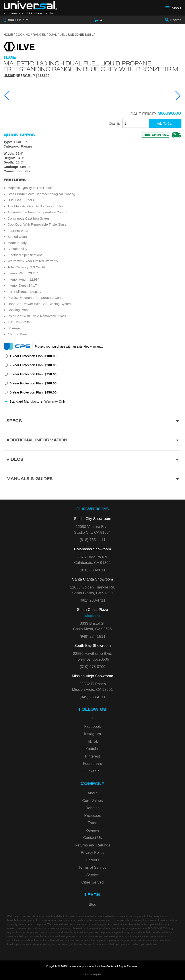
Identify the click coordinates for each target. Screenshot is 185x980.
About (92, 793)
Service (92, 875)
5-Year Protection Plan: (33, 392)
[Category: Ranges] (92, 146)
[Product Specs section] (92, 421)
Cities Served (92, 882)
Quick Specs (19, 135)
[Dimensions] (92, 158)
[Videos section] (92, 460)
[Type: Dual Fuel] (92, 142)
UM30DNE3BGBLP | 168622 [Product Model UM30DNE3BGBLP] (27, 76)
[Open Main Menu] (173, 8)
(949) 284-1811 (92, 637)
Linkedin (92, 771)
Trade (93, 823)
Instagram (93, 734)
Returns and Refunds (92, 845)
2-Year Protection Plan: (33, 365)
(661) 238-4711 (92, 600)
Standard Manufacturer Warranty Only (38, 401)
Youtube (93, 749)
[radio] (31, 357)
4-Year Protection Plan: (33, 383)
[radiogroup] (92, 380)
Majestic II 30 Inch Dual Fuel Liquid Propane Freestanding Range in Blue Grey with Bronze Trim (91, 66)
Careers (92, 860)
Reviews (92, 830)
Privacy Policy (93, 853)
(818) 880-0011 (92, 570)
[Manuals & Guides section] (92, 479)
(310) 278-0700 (92, 667)
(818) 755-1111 (92, 540)
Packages (92, 816)
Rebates (92, 808)
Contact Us (92, 838)
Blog (92, 904)
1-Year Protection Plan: (33, 356)
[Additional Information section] (92, 441)
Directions (92, 616)
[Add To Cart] (165, 123)
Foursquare (92, 764)
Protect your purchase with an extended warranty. (69, 346)
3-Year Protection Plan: (33, 374)
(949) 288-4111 (92, 697)
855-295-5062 (157, 928)
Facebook (92, 727)
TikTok (92, 741)
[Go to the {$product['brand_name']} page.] (19, 46)
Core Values (92, 801)
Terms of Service (92, 867)
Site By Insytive (92, 974)
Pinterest (92, 756)
